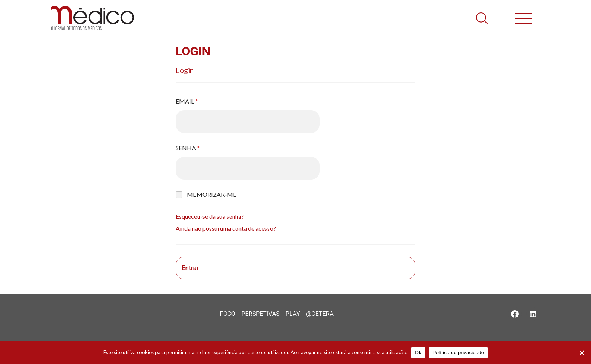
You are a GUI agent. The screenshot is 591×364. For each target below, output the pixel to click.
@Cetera (320, 314)
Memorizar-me (212, 194)
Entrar (190, 268)
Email (187, 101)
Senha (188, 148)
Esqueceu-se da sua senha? (210, 216)
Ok (418, 353)
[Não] (582, 353)
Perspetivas (260, 314)
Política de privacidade (459, 353)
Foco (227, 314)
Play (293, 314)
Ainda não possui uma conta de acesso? (226, 228)
